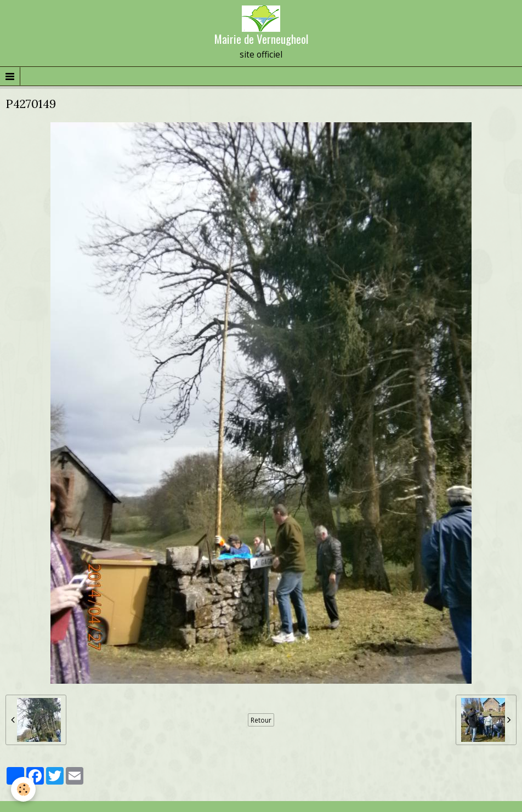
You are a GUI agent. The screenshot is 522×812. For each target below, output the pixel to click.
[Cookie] (23, 789)
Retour (261, 720)
